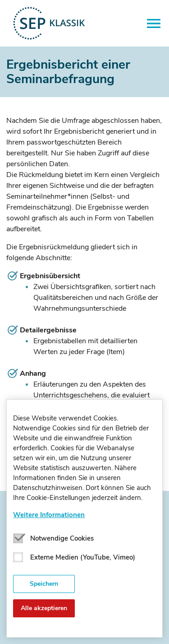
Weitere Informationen (49, 515)
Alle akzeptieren (44, 608)
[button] (154, 23)
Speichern (44, 584)
